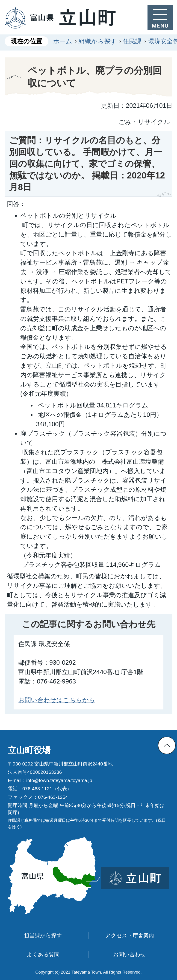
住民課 (132, 41)
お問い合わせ (130, 955)
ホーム (63, 41)
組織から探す (98, 41)
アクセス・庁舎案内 (130, 935)
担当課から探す (43, 935)
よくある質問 (43, 955)
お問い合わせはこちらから (57, 700)
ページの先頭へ (167, 745)
